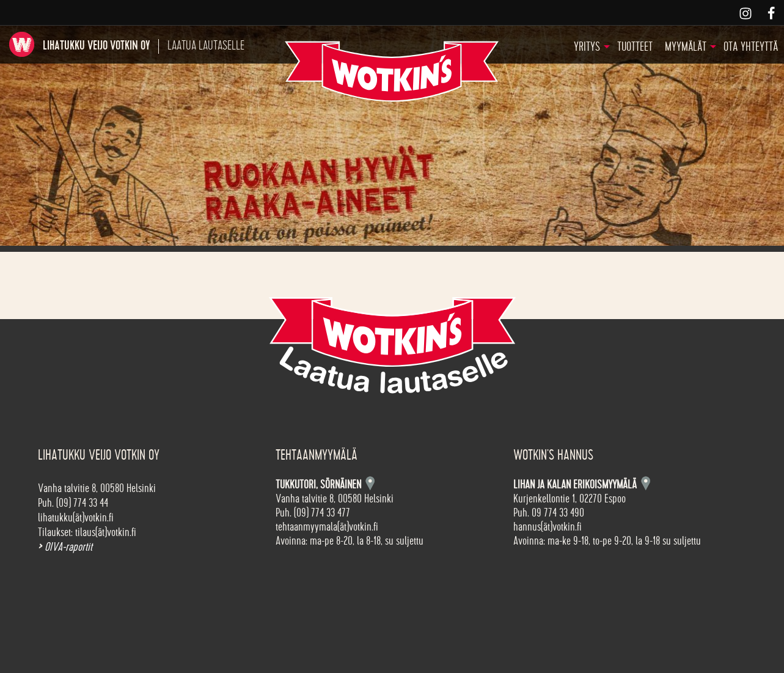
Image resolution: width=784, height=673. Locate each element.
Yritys (587, 47)
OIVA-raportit (65, 547)
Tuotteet (635, 47)
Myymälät (686, 47)
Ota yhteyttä (751, 47)
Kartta (646, 483)
